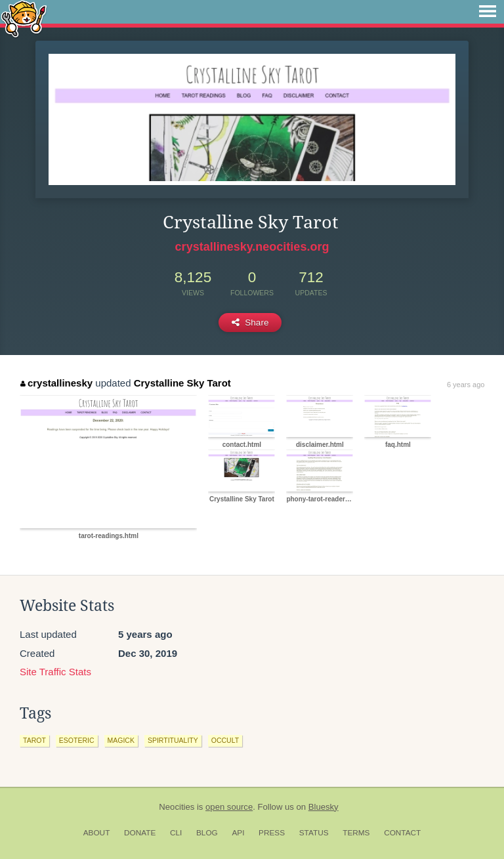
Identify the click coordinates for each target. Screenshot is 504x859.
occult (225, 740)
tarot (34, 740)
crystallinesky (56, 383)
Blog (207, 833)
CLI (176, 833)
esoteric (77, 740)
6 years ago (466, 385)
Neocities (177, 807)
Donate (140, 833)
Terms (356, 833)
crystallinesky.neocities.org (252, 247)
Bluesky (324, 807)
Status (314, 833)
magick (121, 740)
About (97, 833)
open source (229, 807)
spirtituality (173, 740)
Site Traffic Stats (55, 672)
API (238, 833)
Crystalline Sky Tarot (182, 383)
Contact (402, 833)
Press (272, 833)
